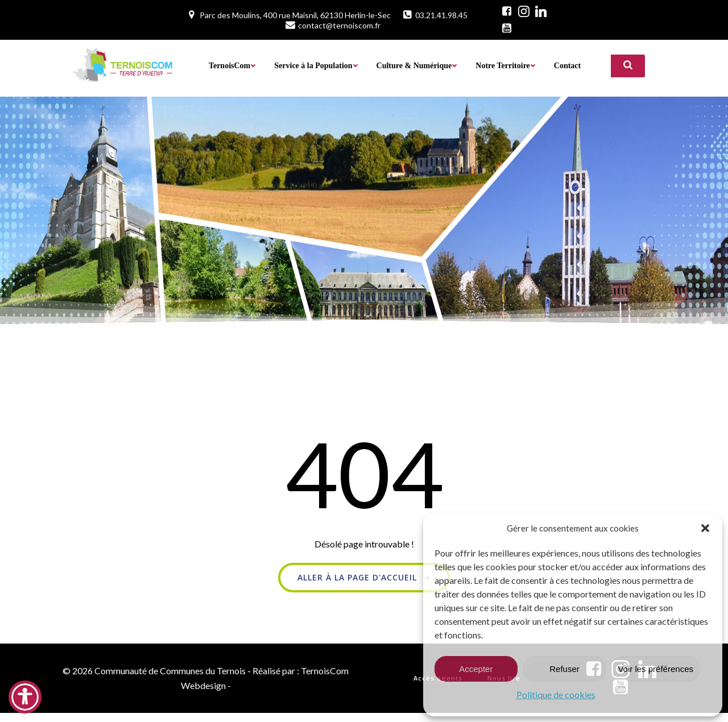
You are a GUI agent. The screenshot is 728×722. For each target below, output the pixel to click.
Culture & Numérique (417, 65)
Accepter (476, 669)
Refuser (564, 669)
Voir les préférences (655, 669)
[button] (705, 528)
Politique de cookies (556, 694)
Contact (567, 65)
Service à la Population (316, 65)
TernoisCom (232, 65)
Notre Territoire (506, 65)
